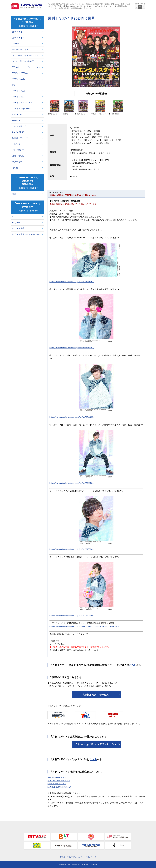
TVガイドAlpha (19, 79)
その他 (15, 168)
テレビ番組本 (18, 150)
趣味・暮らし (18, 156)
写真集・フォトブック (22, 138)
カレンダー (17, 144)
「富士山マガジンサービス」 (96, 695)
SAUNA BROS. (19, 132)
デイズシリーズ (19, 126)
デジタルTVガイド (20, 50)
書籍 (14, 194)
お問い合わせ (91, 857)
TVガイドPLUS (19, 91)
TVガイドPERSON (20, 73)
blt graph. (16, 222)
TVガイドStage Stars (21, 109)
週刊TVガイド (18, 32)
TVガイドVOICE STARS (22, 103)
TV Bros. (16, 44)
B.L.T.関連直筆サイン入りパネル (26, 234)
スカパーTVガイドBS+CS (23, 61)
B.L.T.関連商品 (18, 228)
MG (14, 85)
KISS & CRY (17, 115)
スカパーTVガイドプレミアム (25, 55)
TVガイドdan (18, 97)
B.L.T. (14, 217)
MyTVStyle (17, 162)
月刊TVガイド (18, 38)
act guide (16, 120)
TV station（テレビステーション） (27, 67)
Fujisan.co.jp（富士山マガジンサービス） (96, 744)
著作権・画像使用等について (71, 857)
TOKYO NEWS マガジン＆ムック (27, 6)
